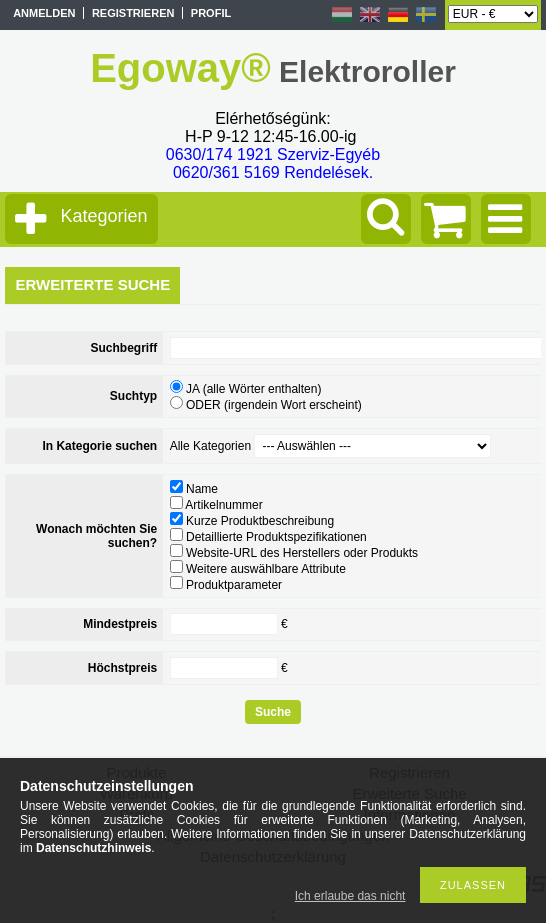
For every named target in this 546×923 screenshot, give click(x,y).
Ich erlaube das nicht (350, 896)
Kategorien (103, 216)
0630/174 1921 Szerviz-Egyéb (273, 154)
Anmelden (44, 13)
